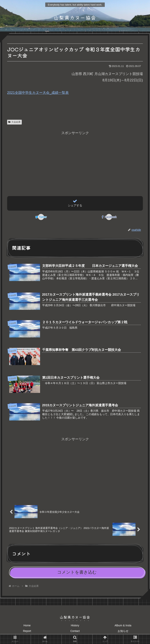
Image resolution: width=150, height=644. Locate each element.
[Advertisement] (75, 163)
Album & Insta (123, 628)
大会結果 (14, 122)
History (75, 628)
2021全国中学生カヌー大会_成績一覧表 (38, 93)
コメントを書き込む (77, 574)
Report (27, 633)
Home (27, 628)
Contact (75, 633)
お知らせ (123, 633)
